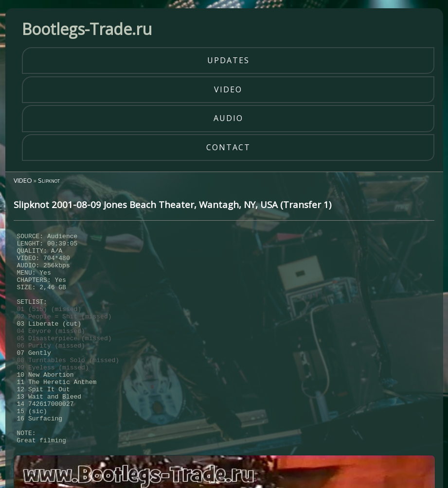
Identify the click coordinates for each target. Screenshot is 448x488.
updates (228, 60)
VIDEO (23, 180)
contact (228, 147)
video (228, 89)
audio (228, 118)
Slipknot (49, 180)
